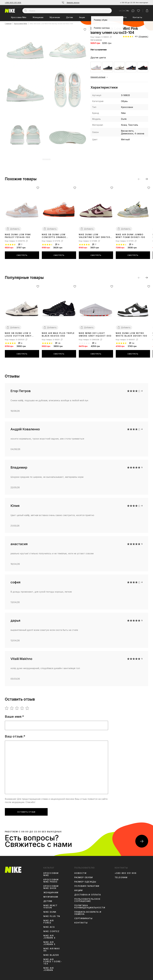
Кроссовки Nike (19, 17)
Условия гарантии (87, 884)
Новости (80, 871)
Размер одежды (85, 880)
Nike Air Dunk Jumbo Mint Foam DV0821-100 (130, 234)
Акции (82, 17)
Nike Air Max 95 (52, 948)
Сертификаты (83, 916)
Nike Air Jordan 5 (49, 941)
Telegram (121, 875)
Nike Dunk (50, 910)
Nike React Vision (50, 905)
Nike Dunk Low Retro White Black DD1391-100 (131, 332)
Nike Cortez (51, 929)
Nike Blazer (51, 953)
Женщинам (38, 17)
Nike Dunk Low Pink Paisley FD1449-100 (18, 234)
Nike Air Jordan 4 (49, 935)
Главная (8, 24)
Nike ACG (49, 925)
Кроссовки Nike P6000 (51, 879)
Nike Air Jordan (49, 967)
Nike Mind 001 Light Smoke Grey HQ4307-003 (95, 332)
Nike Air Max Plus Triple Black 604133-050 (58, 332)
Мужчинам (55, 17)
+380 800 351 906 (13, 3)
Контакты (137, 17)
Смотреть (22, 253)
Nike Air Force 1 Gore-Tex (53, 960)
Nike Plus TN (52, 914)
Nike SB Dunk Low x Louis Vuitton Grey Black (18, 333)
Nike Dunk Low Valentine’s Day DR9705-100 (95, 234)
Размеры (95, 17)
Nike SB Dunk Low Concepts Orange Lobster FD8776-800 (55, 234)
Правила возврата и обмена (88, 911)
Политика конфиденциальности (90, 905)
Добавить (15, 227)
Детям (69, 17)
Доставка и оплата (117, 17)
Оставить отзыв (26, 810)
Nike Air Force (49, 920)
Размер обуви (84, 875)
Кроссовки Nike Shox (51, 885)
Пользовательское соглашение (87, 898)
